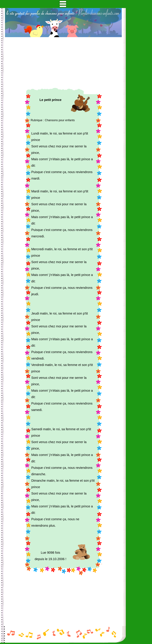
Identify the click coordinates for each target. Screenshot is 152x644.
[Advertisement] (63, 63)
